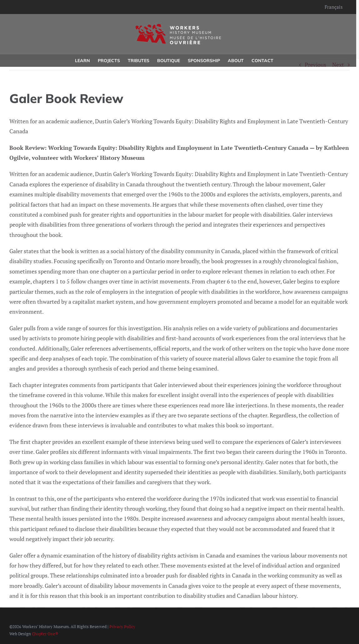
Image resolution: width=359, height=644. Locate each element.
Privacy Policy (122, 627)
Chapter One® (45, 634)
